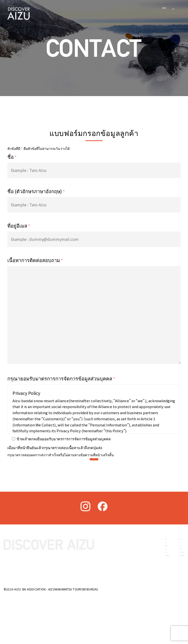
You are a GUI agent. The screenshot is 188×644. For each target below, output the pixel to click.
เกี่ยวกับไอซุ (100, 599)
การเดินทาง (148, 599)
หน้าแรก (98, 581)
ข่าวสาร (98, 590)
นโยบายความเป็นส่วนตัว (158, 617)
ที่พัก (142, 590)
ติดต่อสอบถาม (150, 608)
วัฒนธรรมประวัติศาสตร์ (110, 626)
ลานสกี (97, 608)
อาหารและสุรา (151, 581)
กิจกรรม (98, 617)
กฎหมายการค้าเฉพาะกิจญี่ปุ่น (162, 626)
